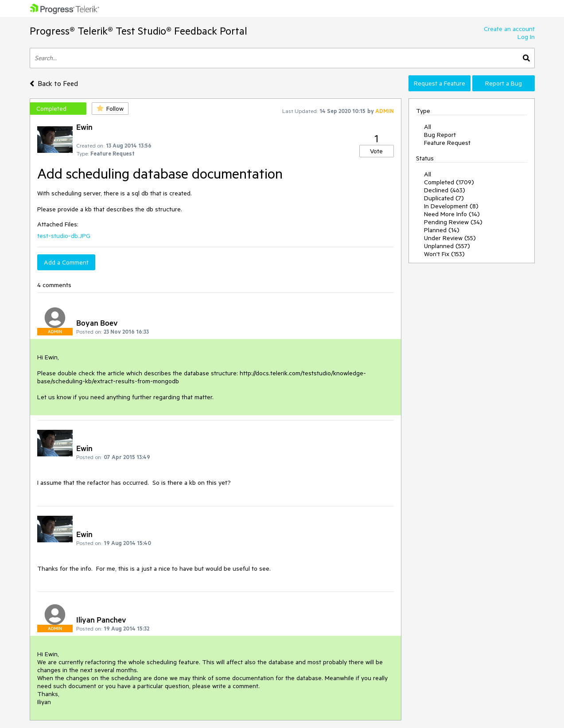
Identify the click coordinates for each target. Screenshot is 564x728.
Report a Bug (504, 83)
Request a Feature (440, 83)
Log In (526, 37)
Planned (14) (442, 230)
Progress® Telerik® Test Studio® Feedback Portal (138, 31)
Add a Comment (66, 262)
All (428, 127)
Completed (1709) (449, 182)
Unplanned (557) (447, 246)
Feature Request (447, 143)
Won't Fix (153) (444, 254)
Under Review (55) (450, 238)
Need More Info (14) (452, 214)
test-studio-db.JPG (64, 236)
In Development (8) (451, 206)
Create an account (509, 29)
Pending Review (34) (453, 222)
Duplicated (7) (444, 198)
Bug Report (440, 135)
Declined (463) (445, 190)
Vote (376, 151)
